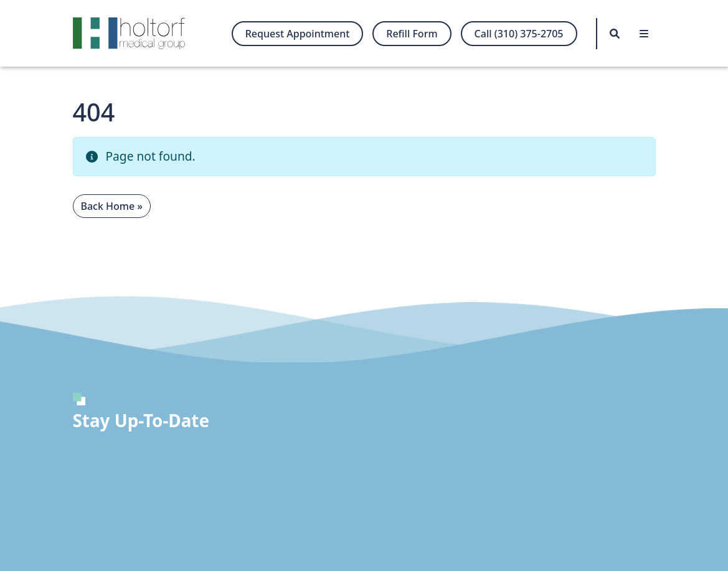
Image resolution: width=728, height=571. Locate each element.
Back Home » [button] (112, 206)
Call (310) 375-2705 (519, 34)
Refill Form (412, 34)
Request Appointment (298, 34)
